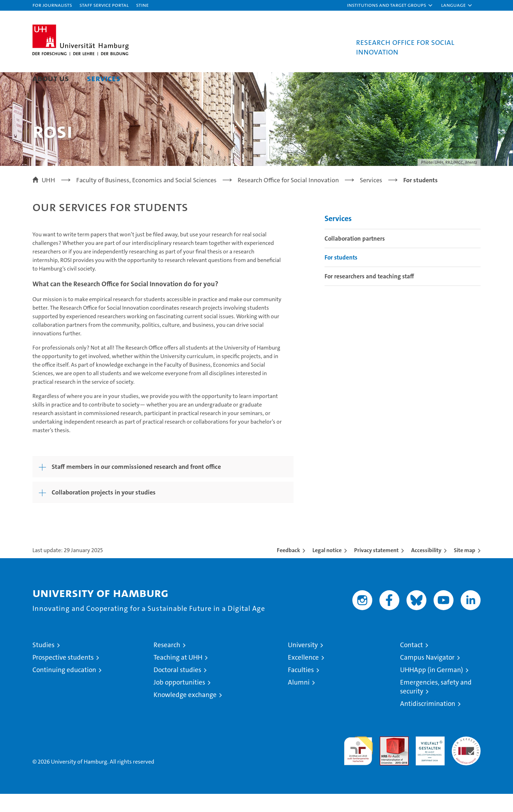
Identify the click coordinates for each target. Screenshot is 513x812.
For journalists (52, 5)
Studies (43, 663)
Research (167, 663)
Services (104, 78)
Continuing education (64, 688)
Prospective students (63, 675)
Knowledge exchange (185, 713)
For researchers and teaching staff (369, 294)
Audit (387, 758)
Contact (411, 663)
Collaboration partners (355, 257)
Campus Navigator (427, 675)
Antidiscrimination (428, 722)
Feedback (288, 568)
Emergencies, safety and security (436, 705)
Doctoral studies (177, 688)
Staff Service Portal (104, 5)
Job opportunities (179, 700)
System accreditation (466, 762)
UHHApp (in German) (432, 688)
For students (341, 276)
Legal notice (327, 568)
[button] (390, 5)
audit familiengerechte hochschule (358, 766)
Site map (465, 568)
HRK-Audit (428, 758)
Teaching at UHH (178, 675)
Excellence (303, 675)
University (303, 663)
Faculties (301, 688)
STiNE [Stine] (142, 5)
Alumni (299, 700)
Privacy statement (376, 568)
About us (51, 78)
